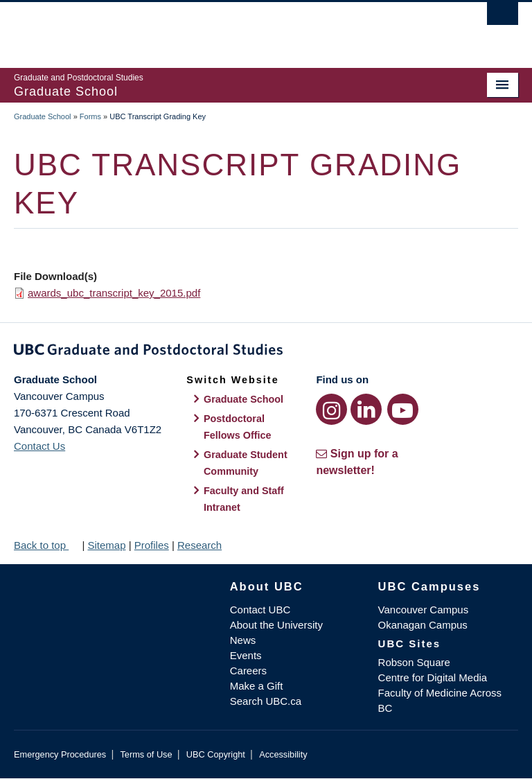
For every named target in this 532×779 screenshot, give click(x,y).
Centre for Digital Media (433, 677)
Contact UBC (260, 610)
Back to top (46, 545)
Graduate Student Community (246, 463)
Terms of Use (146, 754)
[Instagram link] (331, 409)
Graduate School (43, 116)
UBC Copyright (216, 754)
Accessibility (283, 754)
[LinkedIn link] (366, 409)
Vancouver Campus (424, 610)
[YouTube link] (403, 409)
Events (246, 655)
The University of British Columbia (228, 28)
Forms (90, 116)
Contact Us (39, 446)
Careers (248, 671)
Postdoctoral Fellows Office (238, 427)
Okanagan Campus (423, 625)
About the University (276, 625)
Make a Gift (257, 686)
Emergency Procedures (60, 754)
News (243, 640)
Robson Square (414, 662)
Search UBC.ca (266, 701)
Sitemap (106, 545)
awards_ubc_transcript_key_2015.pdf (114, 293)
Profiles (152, 545)
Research (199, 545)
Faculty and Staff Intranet (244, 499)
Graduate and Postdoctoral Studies (266, 352)
